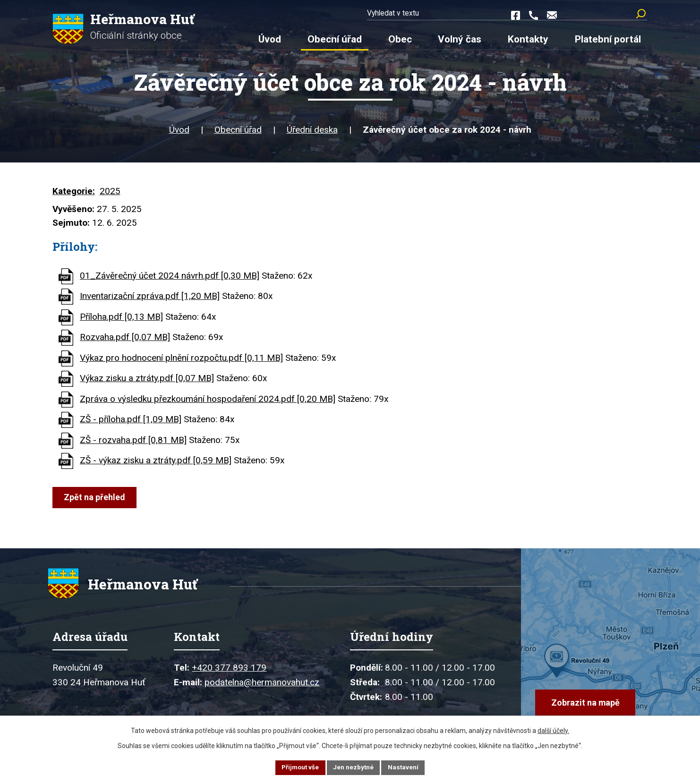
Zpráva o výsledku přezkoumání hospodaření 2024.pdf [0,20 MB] (208, 402)
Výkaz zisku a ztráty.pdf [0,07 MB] (147, 381)
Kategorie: (74, 195)
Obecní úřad (238, 133)
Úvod (179, 133)
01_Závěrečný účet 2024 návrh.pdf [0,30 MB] (170, 279)
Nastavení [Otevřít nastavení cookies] (405, 767)
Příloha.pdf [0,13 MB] (121, 320)
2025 (110, 195)
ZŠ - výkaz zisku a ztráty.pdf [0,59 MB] (156, 464)
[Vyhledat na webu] (612, 14)
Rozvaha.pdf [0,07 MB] (125, 340)
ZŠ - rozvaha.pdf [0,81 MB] (133, 443)
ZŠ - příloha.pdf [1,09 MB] (131, 422)
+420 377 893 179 (229, 677)
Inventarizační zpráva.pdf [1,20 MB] (150, 299)
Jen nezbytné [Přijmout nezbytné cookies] (354, 767)
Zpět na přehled (96, 500)
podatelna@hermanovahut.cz (262, 691)
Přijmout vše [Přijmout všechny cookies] (299, 767)
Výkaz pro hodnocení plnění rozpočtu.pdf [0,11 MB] (181, 361)
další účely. (553, 730)
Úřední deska (312, 133)
